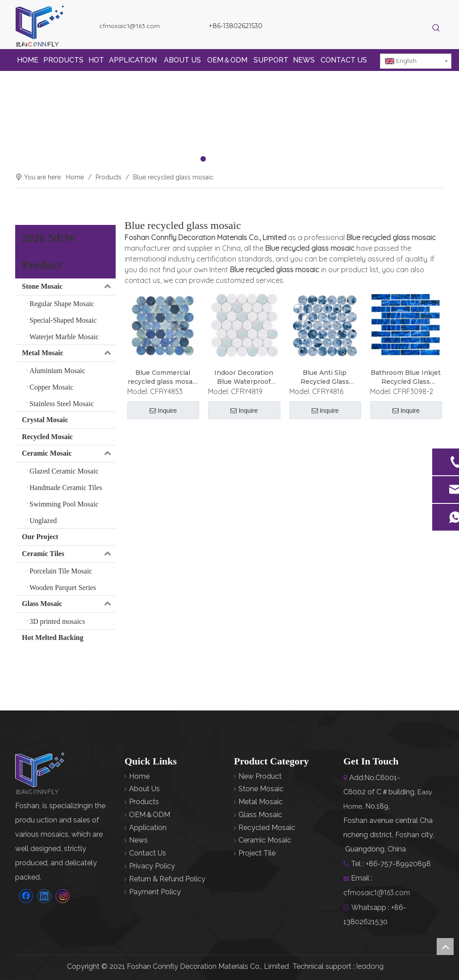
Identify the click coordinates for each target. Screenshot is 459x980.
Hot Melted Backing (53, 637)
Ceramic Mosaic (69, 454)
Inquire (163, 411)
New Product (260, 776)
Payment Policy (155, 892)
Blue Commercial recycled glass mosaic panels (163, 377)
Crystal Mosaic (45, 420)
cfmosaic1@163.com (129, 26)
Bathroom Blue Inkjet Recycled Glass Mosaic (406, 377)
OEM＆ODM (150, 815)
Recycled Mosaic (47, 437)
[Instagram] (343, 27)
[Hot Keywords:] (436, 28)
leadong (370, 966)
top (445, 947)
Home (139, 776)
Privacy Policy (152, 866)
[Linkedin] (328, 27)
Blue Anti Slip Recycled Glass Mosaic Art (325, 377)
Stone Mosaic (69, 287)
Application (148, 828)
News (138, 840)
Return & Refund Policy (167, 879)
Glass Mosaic (69, 604)
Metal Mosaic (69, 353)
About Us (144, 789)
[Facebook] (312, 27)
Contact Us (148, 853)
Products (144, 802)
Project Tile (257, 853)
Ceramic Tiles (69, 554)
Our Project (40, 537)
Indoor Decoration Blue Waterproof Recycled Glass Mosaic (244, 377)
